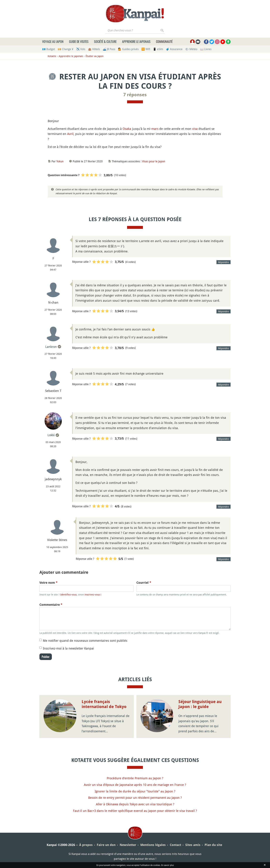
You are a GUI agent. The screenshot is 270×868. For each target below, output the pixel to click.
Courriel (144, 583)
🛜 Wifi (146, 49)
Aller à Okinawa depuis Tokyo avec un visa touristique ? (135, 804)
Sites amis (193, 845)
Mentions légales (153, 845)
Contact (175, 845)
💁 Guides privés (128, 49)
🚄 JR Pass (109, 49)
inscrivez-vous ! (93, 594)
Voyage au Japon (53, 41)
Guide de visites (79, 41)
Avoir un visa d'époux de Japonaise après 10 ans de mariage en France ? (135, 785)
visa (195, 129)
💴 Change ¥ (66, 49)
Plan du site (213, 845)
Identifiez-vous (68, 594)
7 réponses (135, 95)
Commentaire (51, 605)
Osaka (127, 129)
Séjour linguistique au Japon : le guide (200, 704)
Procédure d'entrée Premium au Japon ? (135, 778)
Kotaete (52, 56)
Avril (70, 134)
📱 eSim (158, 49)
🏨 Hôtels (94, 49)
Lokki (51, 435)
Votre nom (48, 583)
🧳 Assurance (174, 49)
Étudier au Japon (95, 56)
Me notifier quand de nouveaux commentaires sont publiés (85, 641)
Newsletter (128, 845)
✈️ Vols (81, 49)
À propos (86, 845)
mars (155, 129)
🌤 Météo (191, 49)
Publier (46, 657)
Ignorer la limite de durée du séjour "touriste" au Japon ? (135, 791)
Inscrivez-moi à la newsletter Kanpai (68, 648)
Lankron (51, 347)
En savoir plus (167, 865)
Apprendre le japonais (136, 41)
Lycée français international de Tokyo (104, 704)
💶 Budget (49, 49)
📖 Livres (206, 49)
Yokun (60, 161)
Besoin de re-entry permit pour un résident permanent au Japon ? (135, 798)
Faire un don (106, 845)
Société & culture (105, 41)
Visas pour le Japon (154, 161)
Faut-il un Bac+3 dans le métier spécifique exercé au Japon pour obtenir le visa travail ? (135, 811)
